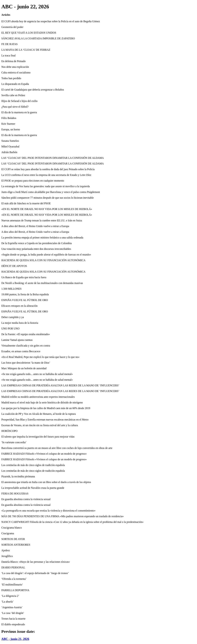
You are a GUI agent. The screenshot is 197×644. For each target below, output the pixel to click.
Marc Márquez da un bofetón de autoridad (24, 368)
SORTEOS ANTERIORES (16, 545)
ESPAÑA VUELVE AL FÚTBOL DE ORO (25, 300)
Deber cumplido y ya (13, 317)
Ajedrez (6, 550)
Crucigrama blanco (12, 528)
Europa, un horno (11, 129)
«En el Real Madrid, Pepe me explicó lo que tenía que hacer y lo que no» (40, 357)
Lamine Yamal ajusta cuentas (17, 340)
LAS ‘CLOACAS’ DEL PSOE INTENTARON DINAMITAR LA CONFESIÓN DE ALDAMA (53, 158)
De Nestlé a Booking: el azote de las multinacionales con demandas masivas (42, 283)
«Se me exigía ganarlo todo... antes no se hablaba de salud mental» (37, 374)
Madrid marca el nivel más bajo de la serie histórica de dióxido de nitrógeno (42, 402)
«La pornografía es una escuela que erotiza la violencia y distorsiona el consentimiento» (48, 511)
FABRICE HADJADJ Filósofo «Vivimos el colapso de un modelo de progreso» (44, 454)
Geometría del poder (12, 27)
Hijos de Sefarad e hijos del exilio (19, 101)
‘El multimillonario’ (12, 585)
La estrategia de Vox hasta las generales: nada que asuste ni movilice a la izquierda (46, 186)
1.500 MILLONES (11, 289)
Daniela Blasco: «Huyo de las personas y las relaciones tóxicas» (36, 562)
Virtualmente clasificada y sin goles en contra (26, 346)
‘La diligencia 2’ (10, 596)
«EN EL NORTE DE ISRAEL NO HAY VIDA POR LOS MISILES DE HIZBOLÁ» (47, 209)
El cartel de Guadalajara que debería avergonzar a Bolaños (33, 90)
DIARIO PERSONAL (13, 567)
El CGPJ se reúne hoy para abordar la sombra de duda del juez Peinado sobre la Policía (48, 169)
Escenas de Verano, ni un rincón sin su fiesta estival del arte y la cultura (40, 425)
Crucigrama (8, 533)
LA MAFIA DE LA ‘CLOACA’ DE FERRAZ (26, 50)
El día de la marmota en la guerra (19, 112)
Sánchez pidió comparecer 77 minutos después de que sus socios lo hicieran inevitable (48, 198)
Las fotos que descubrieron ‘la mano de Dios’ (26, 363)
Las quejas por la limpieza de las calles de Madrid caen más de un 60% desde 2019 (46, 408)
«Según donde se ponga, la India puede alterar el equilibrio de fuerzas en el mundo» (46, 255)
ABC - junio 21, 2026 (15, 639)
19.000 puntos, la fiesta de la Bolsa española (25, 294)
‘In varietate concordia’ (14, 442)
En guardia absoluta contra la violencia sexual (26, 499)
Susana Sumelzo (10, 141)
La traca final (8, 55)
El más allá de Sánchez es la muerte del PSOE (26, 203)
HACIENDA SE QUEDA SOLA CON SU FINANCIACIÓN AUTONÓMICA (43, 260)
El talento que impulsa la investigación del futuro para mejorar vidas (38, 437)
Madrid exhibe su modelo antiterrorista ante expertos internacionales (38, 397)
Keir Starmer (8, 124)
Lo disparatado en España (15, 84)
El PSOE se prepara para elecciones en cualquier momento (33, 181)
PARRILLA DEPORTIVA (15, 590)
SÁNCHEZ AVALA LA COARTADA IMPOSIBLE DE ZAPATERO (38, 38)
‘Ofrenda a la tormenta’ (14, 579)
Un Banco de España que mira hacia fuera (24, 277)
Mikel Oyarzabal (10, 146)
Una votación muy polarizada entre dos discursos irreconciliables (36, 249)
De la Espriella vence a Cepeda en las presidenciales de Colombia (37, 243)
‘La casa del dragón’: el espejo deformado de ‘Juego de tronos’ (35, 573)
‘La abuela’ (7, 602)
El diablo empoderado (13, 624)
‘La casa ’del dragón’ (13, 613)
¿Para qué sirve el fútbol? (15, 107)
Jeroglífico (7, 556)
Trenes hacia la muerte (13, 619)
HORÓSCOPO (9, 431)
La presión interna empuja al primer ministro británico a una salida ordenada (42, 238)
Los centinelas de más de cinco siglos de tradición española (33, 465)
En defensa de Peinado (13, 61)
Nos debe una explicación (15, 67)
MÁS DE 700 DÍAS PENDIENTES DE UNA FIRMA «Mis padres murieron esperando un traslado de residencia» (62, 516)
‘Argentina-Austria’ (12, 607)
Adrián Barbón (9, 152)
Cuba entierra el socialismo (16, 73)
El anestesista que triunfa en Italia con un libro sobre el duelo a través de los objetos (46, 482)
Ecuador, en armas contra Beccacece (21, 351)
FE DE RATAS (9, 44)
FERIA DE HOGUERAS (15, 493)
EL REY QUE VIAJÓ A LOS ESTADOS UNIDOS (29, 33)
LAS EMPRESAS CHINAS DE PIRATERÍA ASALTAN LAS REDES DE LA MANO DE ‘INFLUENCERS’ (60, 385)
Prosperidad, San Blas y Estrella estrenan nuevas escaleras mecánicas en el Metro (45, 420)
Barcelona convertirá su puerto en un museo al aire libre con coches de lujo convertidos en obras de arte (57, 448)
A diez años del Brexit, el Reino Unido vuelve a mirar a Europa (35, 226)
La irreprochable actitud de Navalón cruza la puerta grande (33, 488)
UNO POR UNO (10, 329)
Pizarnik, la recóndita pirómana (18, 476)
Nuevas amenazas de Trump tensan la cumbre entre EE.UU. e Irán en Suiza (42, 220)
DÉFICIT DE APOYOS (14, 266)
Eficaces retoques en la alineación (19, 306)
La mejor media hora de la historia (20, 323)
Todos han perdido (11, 78)
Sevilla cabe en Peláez (13, 95)
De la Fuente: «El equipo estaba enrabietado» (26, 334)
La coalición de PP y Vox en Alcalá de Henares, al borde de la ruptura (39, 414)
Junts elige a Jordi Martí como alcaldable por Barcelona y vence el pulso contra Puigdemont (51, 192)
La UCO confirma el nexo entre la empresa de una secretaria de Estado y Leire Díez (46, 175)
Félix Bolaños (9, 118)
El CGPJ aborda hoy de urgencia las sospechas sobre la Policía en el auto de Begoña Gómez (51, 21)
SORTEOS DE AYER (13, 539)
